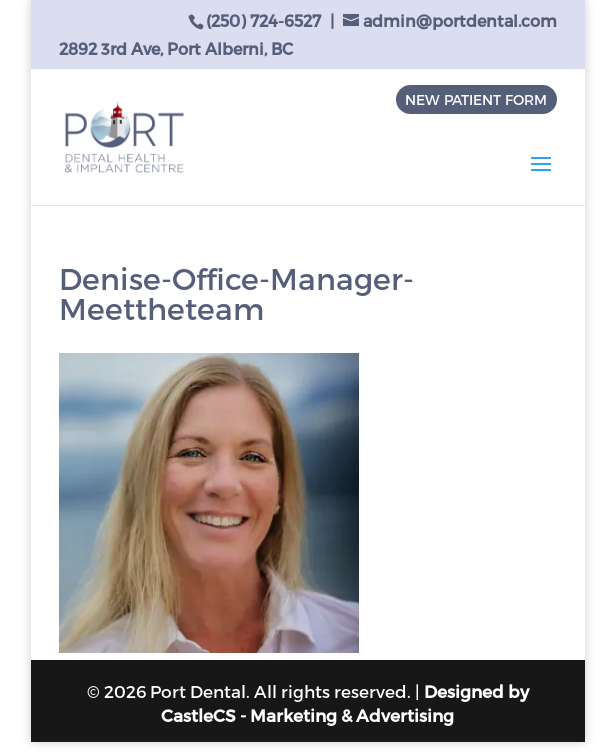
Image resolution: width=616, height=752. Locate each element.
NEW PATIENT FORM (476, 99)
